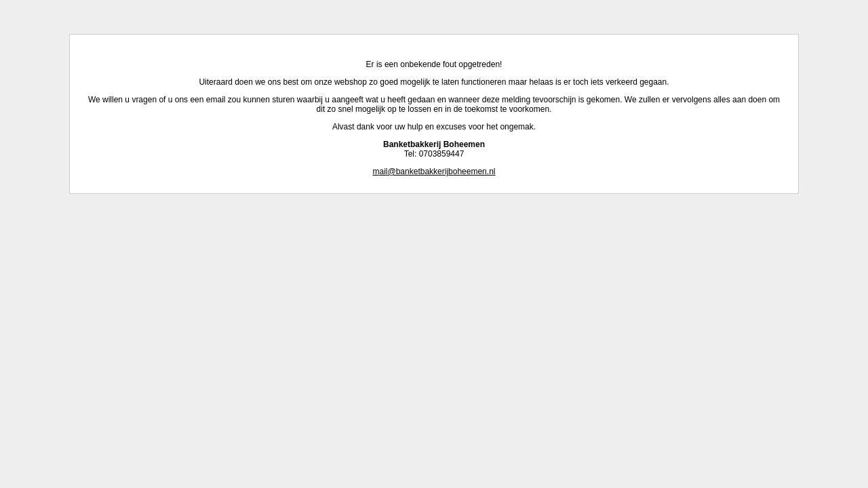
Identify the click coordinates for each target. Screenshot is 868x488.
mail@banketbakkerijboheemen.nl (434, 171)
